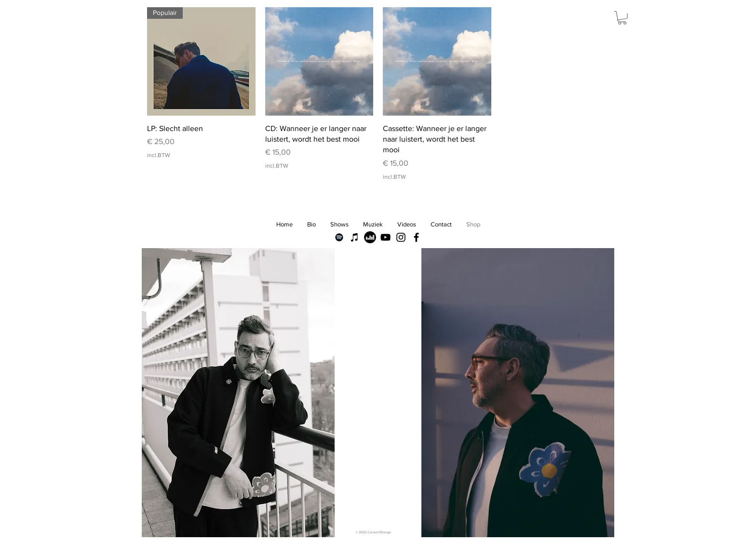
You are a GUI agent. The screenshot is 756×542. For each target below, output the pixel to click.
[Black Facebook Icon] (416, 237)
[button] (622, 18)
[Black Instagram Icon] (401, 237)
